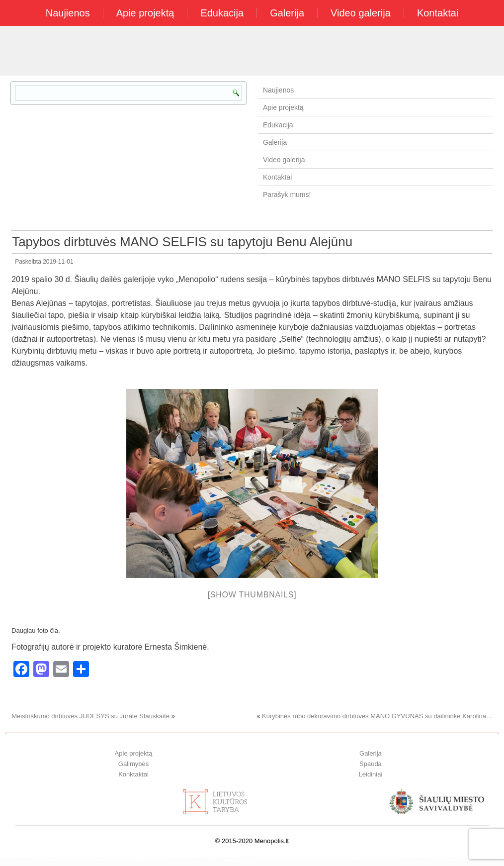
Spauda (371, 764)
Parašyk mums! (287, 194)
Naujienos (68, 13)
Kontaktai (438, 13)
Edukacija (222, 13)
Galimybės (133, 764)
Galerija (287, 13)
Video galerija (361, 13)
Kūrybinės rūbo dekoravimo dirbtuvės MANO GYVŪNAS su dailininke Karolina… (377, 716)
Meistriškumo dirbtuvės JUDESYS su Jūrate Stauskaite (90, 716)
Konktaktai (133, 774)
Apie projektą (145, 13)
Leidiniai (371, 774)
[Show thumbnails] (252, 595)
